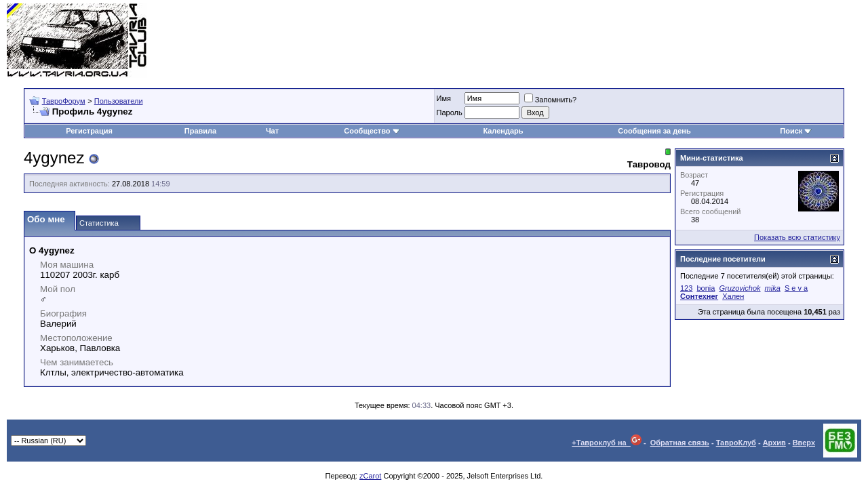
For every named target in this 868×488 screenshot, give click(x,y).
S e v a (796, 288)
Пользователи (119, 101)
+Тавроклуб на (607, 443)
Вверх (804, 443)
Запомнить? (551, 100)
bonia (706, 288)
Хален (733, 296)
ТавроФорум (64, 101)
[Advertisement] (614, 41)
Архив (774, 443)
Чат (272, 131)
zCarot (370, 476)
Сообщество (372, 131)
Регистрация (89, 131)
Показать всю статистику (797, 237)
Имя (444, 98)
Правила (200, 131)
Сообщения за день (654, 131)
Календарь (503, 131)
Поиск (796, 131)
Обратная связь (680, 443)
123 (686, 288)
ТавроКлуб (736, 443)
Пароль (450, 113)
